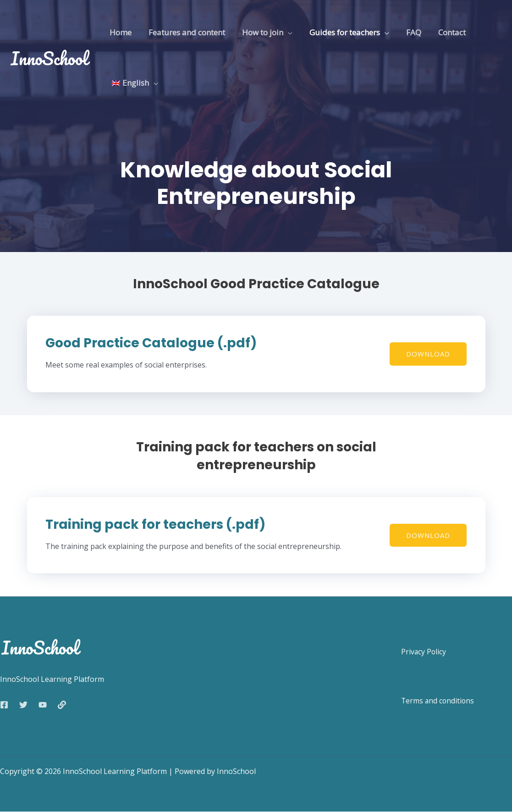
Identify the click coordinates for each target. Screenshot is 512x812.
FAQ (407, 32)
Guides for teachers (340, 32)
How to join (259, 32)
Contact (444, 32)
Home (120, 32)
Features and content (184, 32)
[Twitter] (23, 705)
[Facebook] (4, 705)
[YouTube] (43, 705)
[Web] (62, 705)
